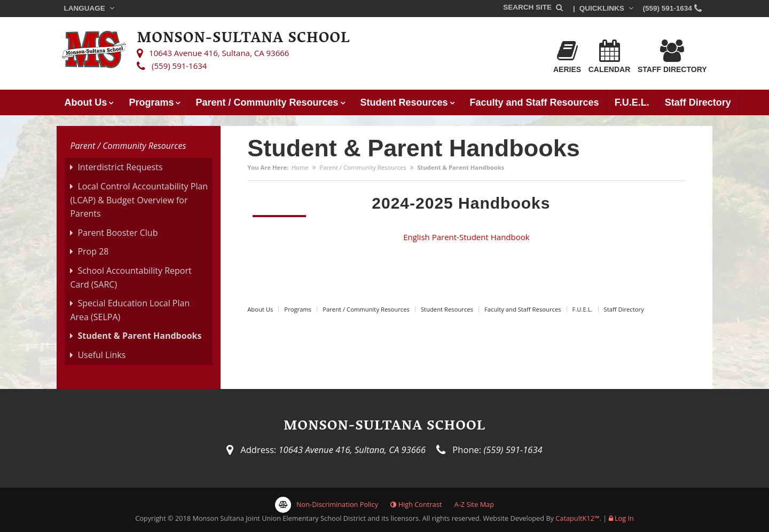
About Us (85, 102)
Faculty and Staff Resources (535, 102)
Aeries (567, 57)
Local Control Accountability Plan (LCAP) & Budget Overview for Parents (139, 200)
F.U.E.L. (632, 102)
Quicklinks (608, 8)
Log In (624, 518)
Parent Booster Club (117, 233)
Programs (151, 102)
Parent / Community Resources (267, 102)
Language (90, 8)
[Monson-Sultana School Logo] (94, 51)
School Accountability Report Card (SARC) (131, 277)
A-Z (474, 504)
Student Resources (404, 102)
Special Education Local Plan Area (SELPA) (130, 310)
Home (300, 167)
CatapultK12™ (577, 518)
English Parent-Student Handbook (466, 237)
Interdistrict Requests (120, 167)
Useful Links (101, 355)
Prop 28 (93, 251)
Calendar (610, 57)
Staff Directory (672, 57)
